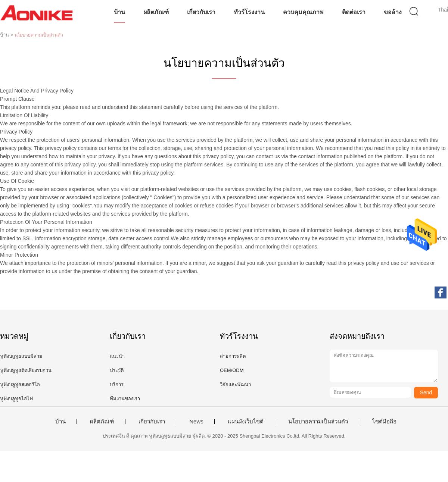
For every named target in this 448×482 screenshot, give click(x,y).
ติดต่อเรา (354, 12)
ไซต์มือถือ (384, 422)
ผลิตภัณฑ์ (156, 12)
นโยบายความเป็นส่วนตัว (318, 422)
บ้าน (119, 12)
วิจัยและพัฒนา (235, 384)
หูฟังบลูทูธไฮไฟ (16, 399)
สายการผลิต (233, 356)
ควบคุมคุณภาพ (303, 12)
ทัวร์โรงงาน (249, 12)
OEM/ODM (232, 370)
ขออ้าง (393, 12)
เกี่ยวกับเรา (201, 12)
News (196, 422)
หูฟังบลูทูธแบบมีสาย (21, 356)
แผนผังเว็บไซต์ (246, 422)
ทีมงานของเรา (125, 399)
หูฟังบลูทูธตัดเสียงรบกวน (26, 370)
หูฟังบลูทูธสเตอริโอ (20, 384)
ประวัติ (117, 370)
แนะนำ (117, 356)
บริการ (117, 384)
